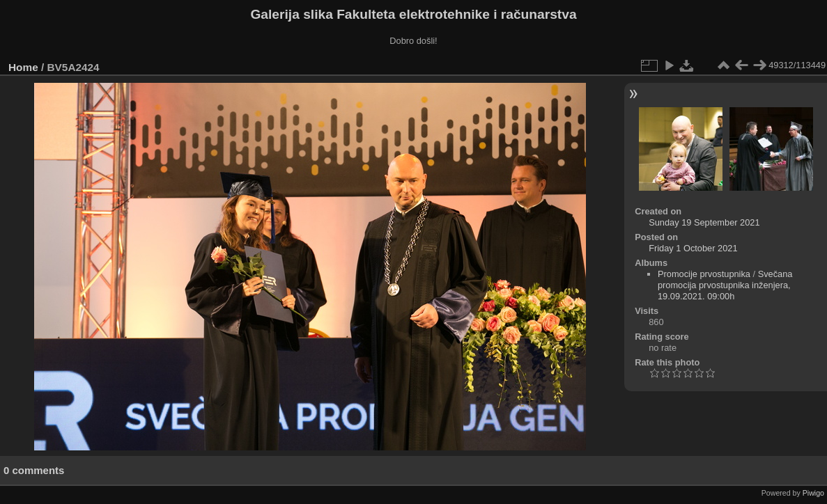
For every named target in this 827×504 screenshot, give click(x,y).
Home (23, 67)
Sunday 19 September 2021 (704, 222)
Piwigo (813, 493)
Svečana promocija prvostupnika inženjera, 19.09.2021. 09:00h (725, 285)
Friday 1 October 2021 (693, 248)
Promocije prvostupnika (704, 274)
